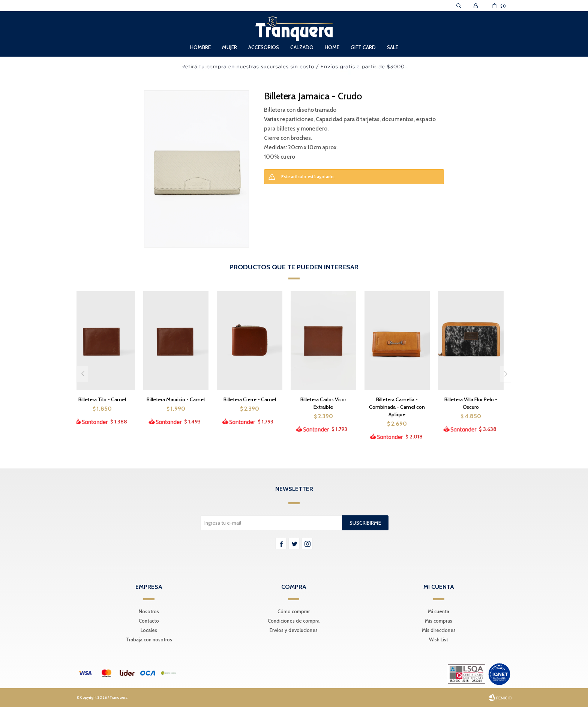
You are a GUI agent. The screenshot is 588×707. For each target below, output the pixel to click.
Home (332, 47)
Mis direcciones (439, 630)
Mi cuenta (439, 611)
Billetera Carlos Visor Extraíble (323, 403)
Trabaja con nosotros (149, 639)
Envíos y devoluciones (294, 630)
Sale (393, 47)
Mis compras (439, 621)
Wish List (439, 639)
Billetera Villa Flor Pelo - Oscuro (471, 403)
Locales (149, 630)
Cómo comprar (294, 611)
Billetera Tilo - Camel (102, 399)
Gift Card (363, 47)
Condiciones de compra (294, 621)
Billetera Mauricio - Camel (176, 399)
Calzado (302, 47)
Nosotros (149, 611)
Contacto (149, 621)
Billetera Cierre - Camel (250, 399)
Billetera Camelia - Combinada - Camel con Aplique (397, 407)
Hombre (200, 47)
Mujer (229, 47)
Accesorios (264, 47)
